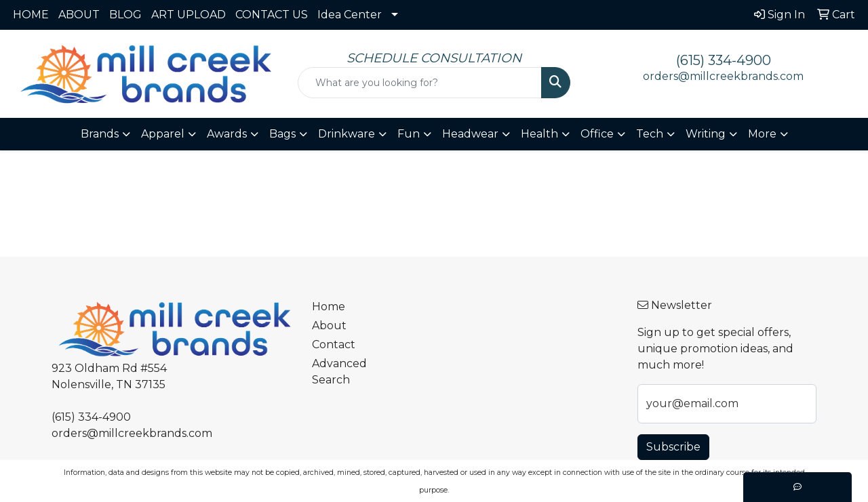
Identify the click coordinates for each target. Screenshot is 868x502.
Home (329, 307)
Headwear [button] (470, 134)
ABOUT (79, 15)
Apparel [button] (163, 134)
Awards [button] (227, 134)
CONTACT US (272, 15)
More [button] (762, 134)
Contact (334, 344)
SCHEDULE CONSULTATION (434, 58)
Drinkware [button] (347, 134)
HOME (31, 15)
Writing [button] (706, 134)
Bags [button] (282, 134)
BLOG (125, 15)
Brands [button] (100, 134)
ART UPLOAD (189, 15)
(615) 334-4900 (724, 60)
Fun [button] (409, 134)
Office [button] (597, 134)
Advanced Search (339, 372)
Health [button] (539, 134)
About (329, 326)
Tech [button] (650, 134)
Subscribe (673, 447)
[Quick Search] (420, 83)
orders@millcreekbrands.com (723, 76)
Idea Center (350, 15)
